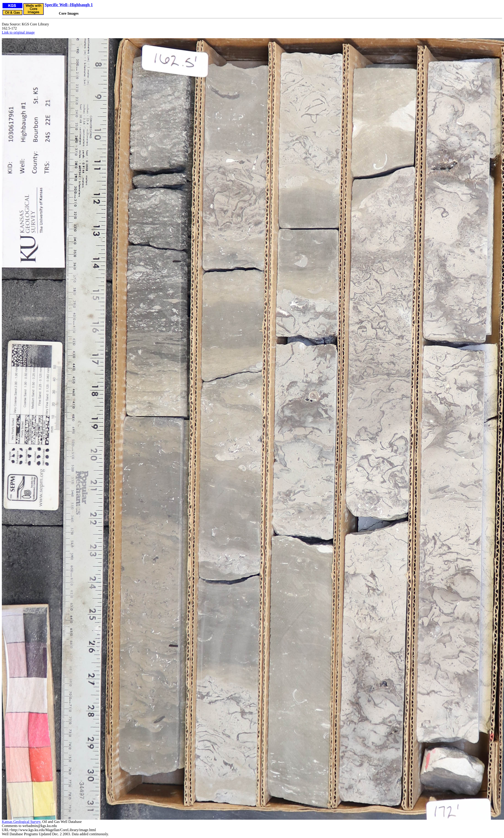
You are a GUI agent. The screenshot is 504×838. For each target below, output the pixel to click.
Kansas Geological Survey (21, 822)
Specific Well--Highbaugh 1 (69, 5)
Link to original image (18, 32)
